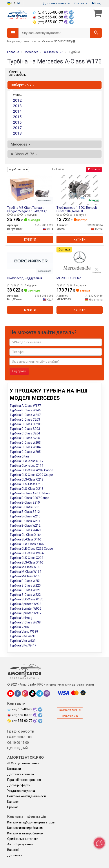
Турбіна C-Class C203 (25, 420)
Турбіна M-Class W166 (25, 576)
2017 (17, 128)
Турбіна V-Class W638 (25, 622)
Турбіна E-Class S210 (25, 502)
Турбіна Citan (19, 456)
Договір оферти (19, 785)
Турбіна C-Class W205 (25, 452)
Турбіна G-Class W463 (25, 530)
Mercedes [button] (21, 144)
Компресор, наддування (25, 278)
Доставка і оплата (56, 3)
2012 (17, 100)
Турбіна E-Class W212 (25, 526)
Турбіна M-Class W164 (25, 572)
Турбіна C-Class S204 (25, 433)
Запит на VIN (70, 716)
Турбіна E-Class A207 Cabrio (30, 493)
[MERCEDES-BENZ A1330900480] (79, 260)
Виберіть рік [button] (23, 85)
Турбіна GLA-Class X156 (27, 544)
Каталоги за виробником (25, 828)
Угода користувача (21, 791)
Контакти (81, 3)
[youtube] (11, 693)
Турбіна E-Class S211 (25, 507)
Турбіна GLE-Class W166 (27, 553)
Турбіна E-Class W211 (25, 521)
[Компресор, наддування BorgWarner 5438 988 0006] (30, 260)
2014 (17, 111)
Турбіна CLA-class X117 (26, 466)
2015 (17, 117)
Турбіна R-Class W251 (25, 581)
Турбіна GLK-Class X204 (26, 558)
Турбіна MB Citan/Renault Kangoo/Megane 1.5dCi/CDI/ (27, 209)
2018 (17, 133)
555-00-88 (48, 12)
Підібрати (19, 371)
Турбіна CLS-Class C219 (27, 484)
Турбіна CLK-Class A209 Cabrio (31, 470)
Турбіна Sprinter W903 (25, 604)
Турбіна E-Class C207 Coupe (30, 498)
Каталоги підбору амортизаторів (31, 822)
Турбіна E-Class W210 (25, 516)
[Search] (96, 33)
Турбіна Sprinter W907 (25, 613)
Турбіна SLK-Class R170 (26, 599)
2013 (17, 106)
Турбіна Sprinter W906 (25, 609)
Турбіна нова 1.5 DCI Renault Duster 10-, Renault (77, 209)
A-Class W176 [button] (24, 154)
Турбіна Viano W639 (24, 632)
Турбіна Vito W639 (23, 641)
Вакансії (13, 850)
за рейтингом (18, 169)
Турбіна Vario (19, 627)
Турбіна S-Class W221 (25, 590)
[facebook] (18, 693)
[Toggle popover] (99, 843)
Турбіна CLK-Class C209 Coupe (31, 475)
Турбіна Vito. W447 (23, 645)
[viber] (47, 693)
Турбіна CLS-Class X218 (27, 489)
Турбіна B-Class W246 (25, 410)
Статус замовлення (23, 763)
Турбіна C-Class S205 (25, 438)
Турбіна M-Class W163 (25, 567)
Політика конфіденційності (27, 796)
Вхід (96, 3)
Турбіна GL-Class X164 (26, 535)
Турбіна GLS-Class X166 (27, 562)
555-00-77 (48, 22)
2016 (17, 122)
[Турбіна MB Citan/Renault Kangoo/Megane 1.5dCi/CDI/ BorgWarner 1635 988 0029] (30, 190)
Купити (30, 240)
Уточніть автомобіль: (18, 73)
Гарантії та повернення (24, 780)
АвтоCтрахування (20, 844)
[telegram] (40, 693)
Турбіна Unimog (21, 618)
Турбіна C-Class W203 (25, 443)
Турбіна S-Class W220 (25, 585)
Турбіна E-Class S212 (25, 512)
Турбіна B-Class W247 (25, 415)
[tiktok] (32, 693)
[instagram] (25, 693)
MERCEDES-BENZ (69, 278)
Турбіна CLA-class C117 (26, 461)
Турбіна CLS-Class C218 (27, 479)
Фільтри (94, 169)
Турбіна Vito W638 (23, 636)
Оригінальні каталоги (23, 839)
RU (19, 3)
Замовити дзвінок (70, 710)
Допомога (15, 855)
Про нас (13, 807)
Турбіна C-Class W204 (25, 447)
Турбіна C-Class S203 (25, 429)
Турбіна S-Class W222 (25, 595)
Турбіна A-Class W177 (25, 406)
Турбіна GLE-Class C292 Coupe (31, 549)
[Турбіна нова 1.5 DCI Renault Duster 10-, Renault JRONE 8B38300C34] (79, 190)
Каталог (13, 802)
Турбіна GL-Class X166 (26, 539)
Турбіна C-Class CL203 (26, 424)
